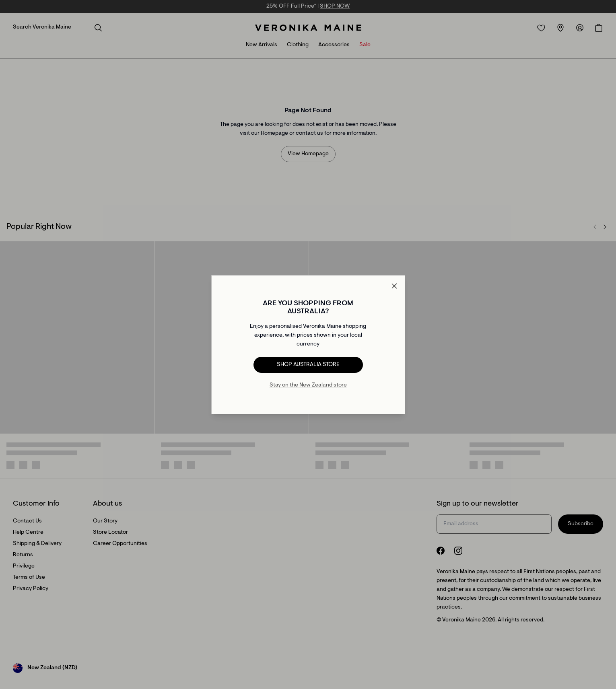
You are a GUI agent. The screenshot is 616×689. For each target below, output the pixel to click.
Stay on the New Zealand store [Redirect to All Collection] (308, 385)
